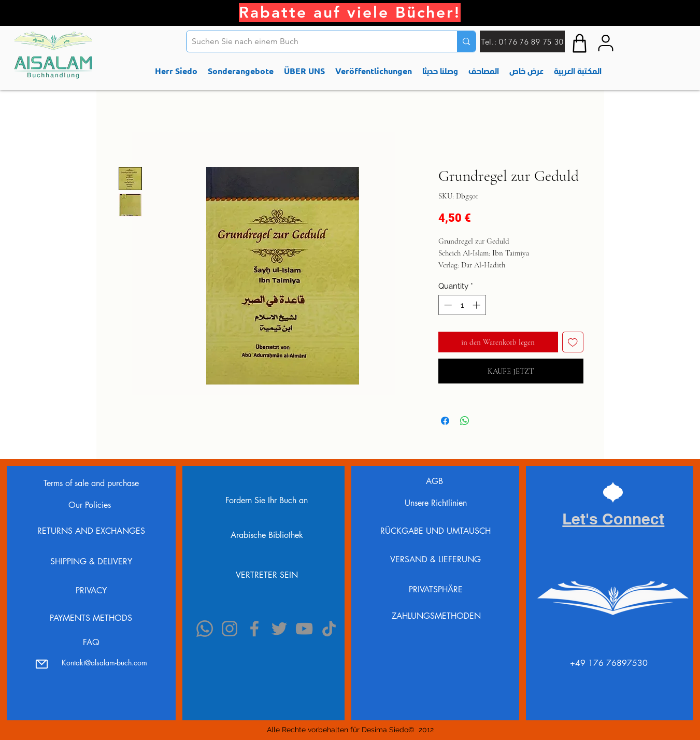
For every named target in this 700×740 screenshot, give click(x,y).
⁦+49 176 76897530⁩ (609, 663)
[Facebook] (254, 629)
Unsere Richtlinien (436, 503)
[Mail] (41, 664)
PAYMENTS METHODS (91, 618)
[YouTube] (304, 629)
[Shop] (580, 43)
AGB (436, 481)
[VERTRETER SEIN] (267, 575)
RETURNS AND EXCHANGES (91, 531)
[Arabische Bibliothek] (267, 535)
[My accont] (606, 43)
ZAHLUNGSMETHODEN (436, 616)
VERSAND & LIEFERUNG (435, 559)
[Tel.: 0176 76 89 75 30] (522, 41)
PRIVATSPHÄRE (436, 589)
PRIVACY (91, 590)
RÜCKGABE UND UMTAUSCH (435, 531)
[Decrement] (447, 305)
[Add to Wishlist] (573, 342)
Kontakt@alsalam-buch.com (104, 663)
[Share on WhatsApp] (465, 421)
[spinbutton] (462, 305)
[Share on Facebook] (445, 421)
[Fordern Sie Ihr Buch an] (267, 500)
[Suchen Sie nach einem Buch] (314, 41)
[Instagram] (230, 629)
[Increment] (477, 305)
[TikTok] (329, 629)
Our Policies (91, 505)
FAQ (91, 642)
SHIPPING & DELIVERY (91, 561)
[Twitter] (279, 629)
